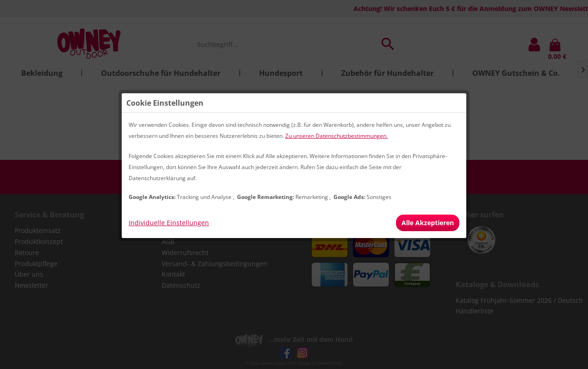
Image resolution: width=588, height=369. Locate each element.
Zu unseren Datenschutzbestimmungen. (336, 136)
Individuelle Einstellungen (169, 223)
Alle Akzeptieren (428, 223)
